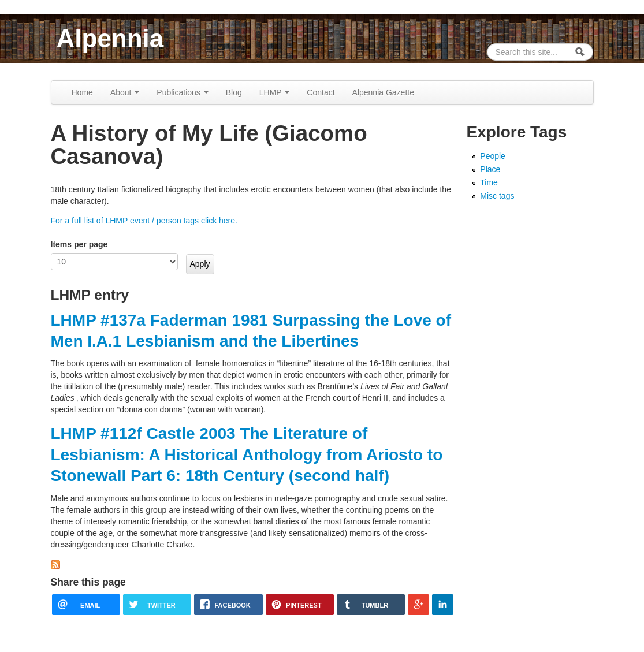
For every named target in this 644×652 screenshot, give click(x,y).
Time (489, 182)
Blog (234, 92)
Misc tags (497, 196)
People (493, 156)
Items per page (79, 244)
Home (82, 92)
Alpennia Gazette (383, 92)
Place (490, 169)
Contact (321, 92)
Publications (182, 92)
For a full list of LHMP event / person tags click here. (144, 221)
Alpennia (110, 38)
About (125, 92)
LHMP (275, 92)
